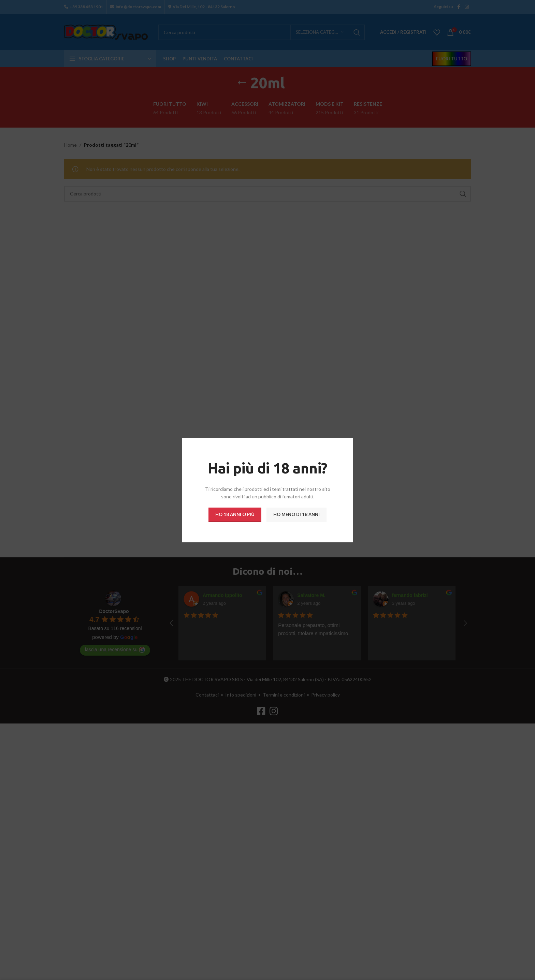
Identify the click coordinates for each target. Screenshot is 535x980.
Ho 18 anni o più (235, 514)
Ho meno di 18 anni (297, 514)
